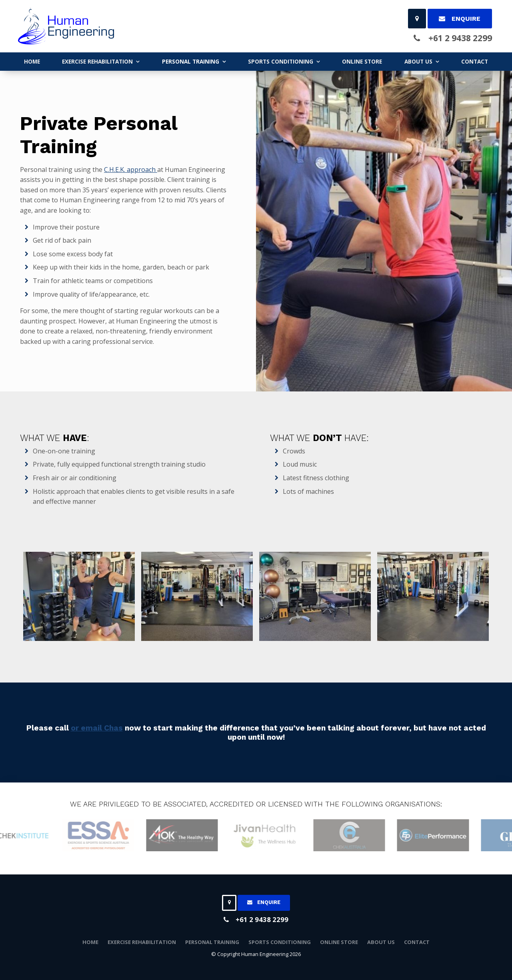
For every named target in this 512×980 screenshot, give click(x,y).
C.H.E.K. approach (131, 170)
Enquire (466, 19)
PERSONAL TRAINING (191, 61)
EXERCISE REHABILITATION (97, 61)
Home (32, 61)
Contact (475, 61)
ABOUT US (418, 61)
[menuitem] (90, 942)
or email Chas (97, 728)
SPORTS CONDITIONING (281, 61)
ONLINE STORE (362, 61)
